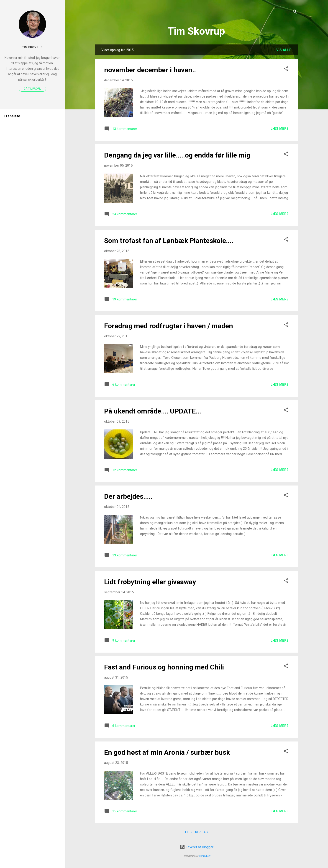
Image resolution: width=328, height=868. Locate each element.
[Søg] (295, 12)
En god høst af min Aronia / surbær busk (167, 752)
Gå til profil (32, 89)
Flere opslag (196, 832)
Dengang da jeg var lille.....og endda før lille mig (177, 155)
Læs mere (280, 129)
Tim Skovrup (196, 31)
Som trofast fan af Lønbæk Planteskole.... (169, 241)
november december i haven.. (150, 70)
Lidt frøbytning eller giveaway (150, 582)
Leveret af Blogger (196, 847)
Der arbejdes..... (128, 496)
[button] (286, 69)
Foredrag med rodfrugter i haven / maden (169, 326)
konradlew (205, 856)
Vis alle (284, 50)
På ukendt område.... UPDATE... (153, 411)
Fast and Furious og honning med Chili (164, 667)
